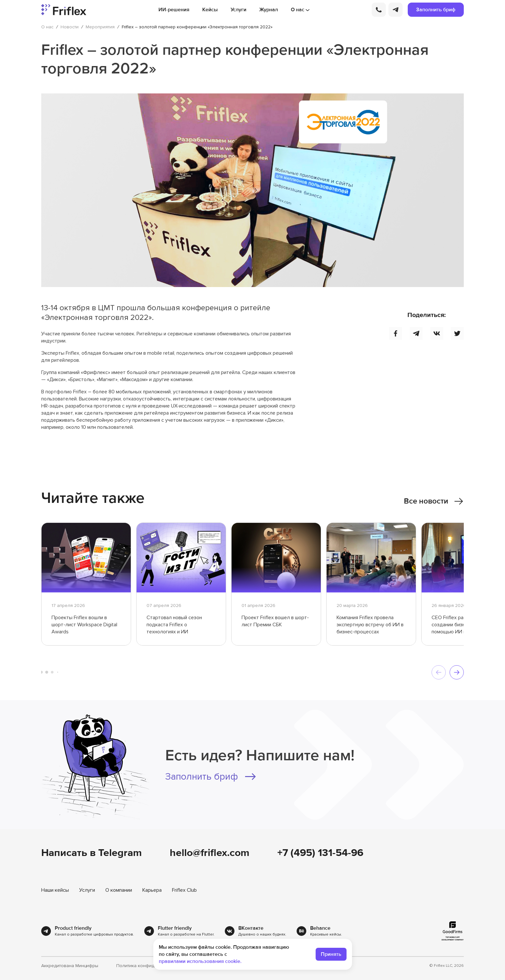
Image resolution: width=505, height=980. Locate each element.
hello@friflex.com (210, 853)
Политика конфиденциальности (150, 966)
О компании (119, 890)
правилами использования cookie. (200, 961)
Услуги (238, 10)
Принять (331, 954)
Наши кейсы (55, 890)
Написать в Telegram (91, 853)
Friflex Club (184, 890)
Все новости (434, 501)
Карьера (152, 890)
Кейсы (210, 10)
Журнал (269, 10)
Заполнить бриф (436, 10)
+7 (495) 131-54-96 (320, 853)
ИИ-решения (174, 10)
